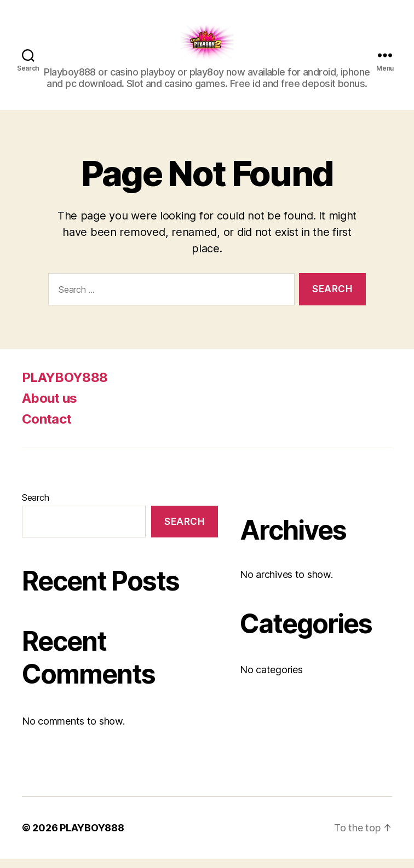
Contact (47, 428)
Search (35, 507)
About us (50, 407)
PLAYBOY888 (65, 387)
